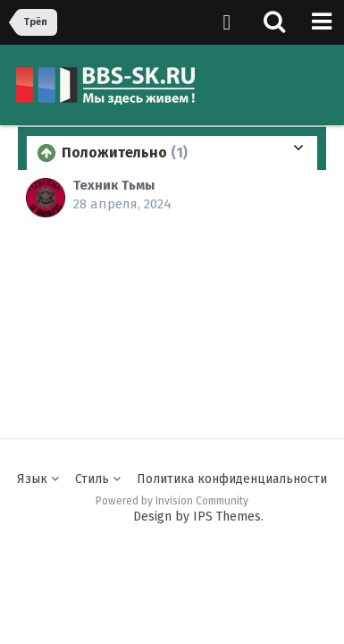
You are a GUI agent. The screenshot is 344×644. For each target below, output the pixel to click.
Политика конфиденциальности (232, 479)
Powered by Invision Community (172, 501)
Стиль (98, 479)
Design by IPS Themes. (198, 517)
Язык (38, 479)
